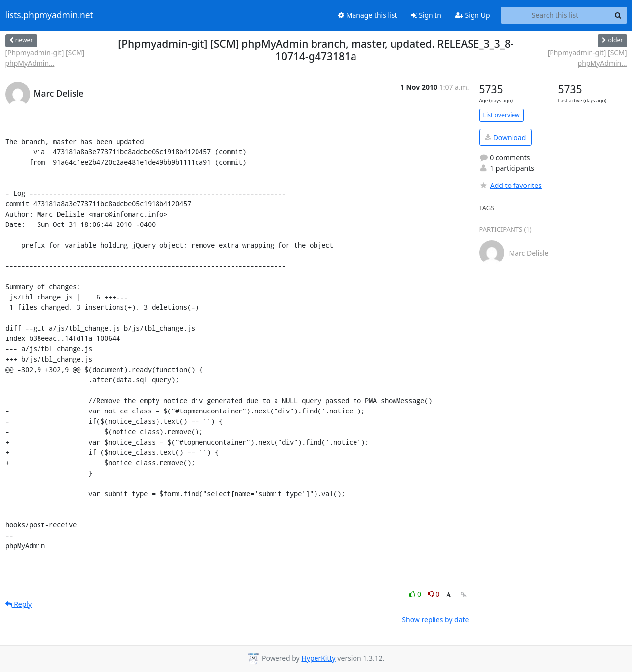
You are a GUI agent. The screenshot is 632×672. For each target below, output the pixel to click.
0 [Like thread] (416, 594)
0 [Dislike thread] (434, 594)
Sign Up (473, 15)
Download (505, 137)
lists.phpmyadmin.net (49, 15)
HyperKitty (318, 658)
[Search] (618, 15)
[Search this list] (555, 15)
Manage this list (368, 15)
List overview (502, 115)
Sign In (426, 15)
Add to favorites (511, 185)
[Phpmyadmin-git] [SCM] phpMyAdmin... (45, 58)
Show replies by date (435, 619)
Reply (19, 604)
